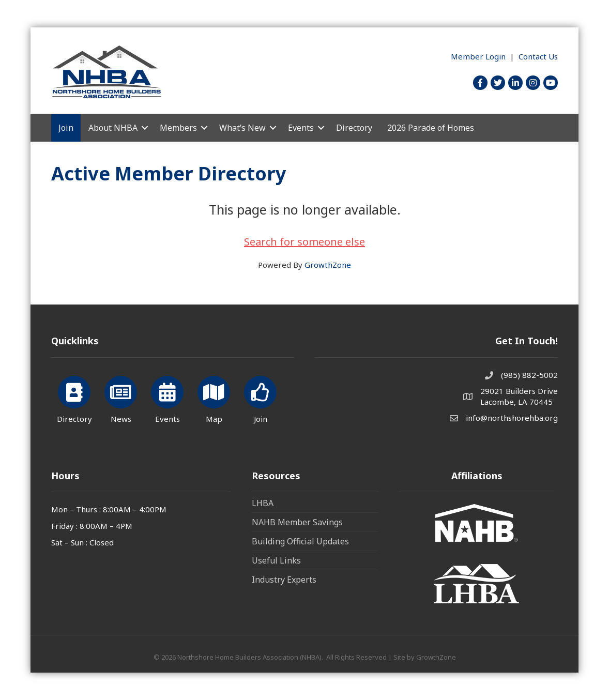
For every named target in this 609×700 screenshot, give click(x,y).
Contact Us (538, 56)
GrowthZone (328, 265)
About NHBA (113, 128)
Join (66, 128)
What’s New (242, 128)
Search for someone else (305, 242)
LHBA (263, 503)
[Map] (214, 398)
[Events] (167, 398)
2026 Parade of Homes (431, 128)
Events (301, 128)
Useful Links (276, 560)
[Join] (260, 398)
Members (178, 128)
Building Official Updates (300, 541)
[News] (121, 398)
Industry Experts (284, 580)
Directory (354, 128)
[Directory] (74, 398)
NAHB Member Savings (297, 522)
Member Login (478, 56)
